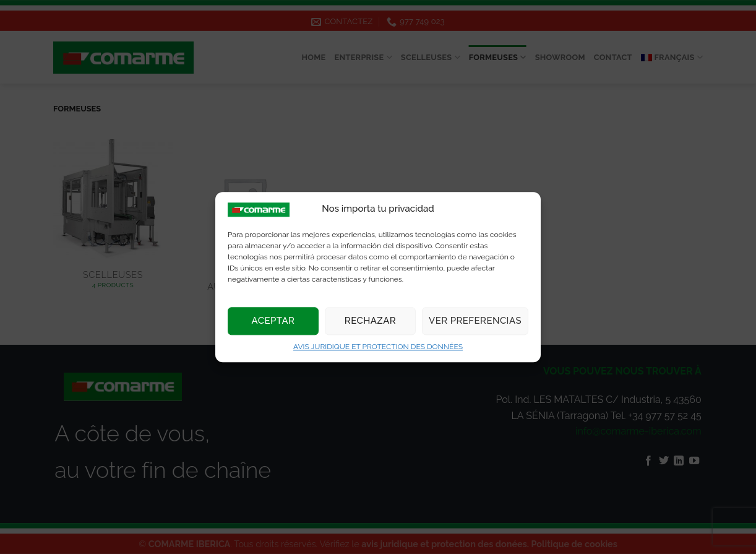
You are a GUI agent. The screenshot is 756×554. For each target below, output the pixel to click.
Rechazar (370, 321)
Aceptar (273, 321)
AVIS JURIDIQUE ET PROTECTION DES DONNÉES (378, 347)
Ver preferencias (475, 321)
